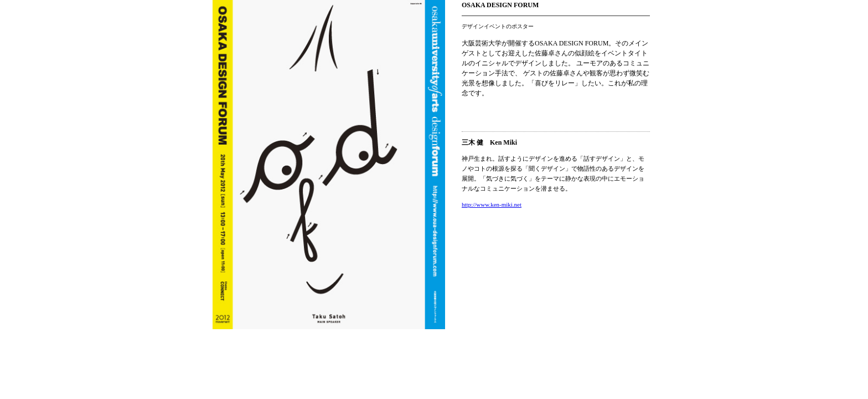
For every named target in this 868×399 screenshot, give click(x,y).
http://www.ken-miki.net (492, 204)
